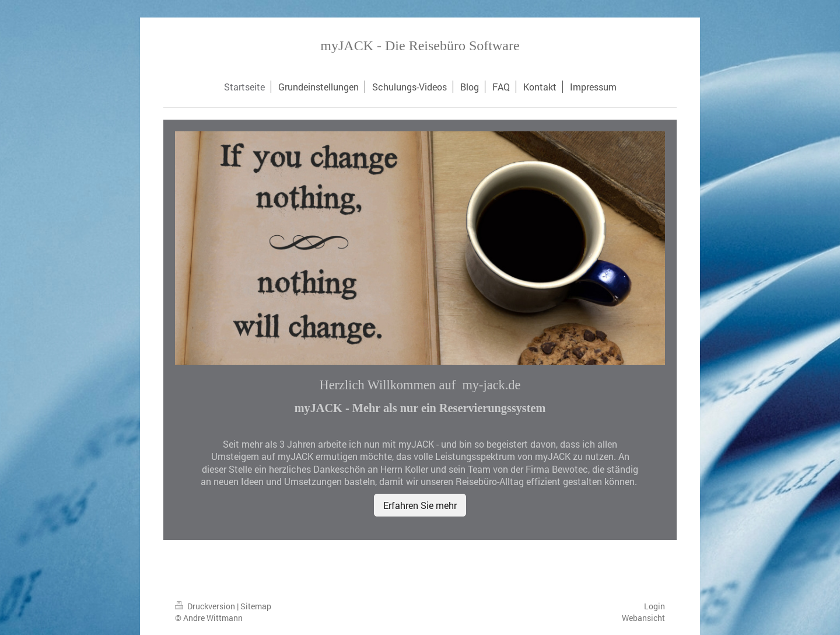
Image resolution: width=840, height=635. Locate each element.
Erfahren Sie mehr (420, 505)
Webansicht (643, 618)
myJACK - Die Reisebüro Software (420, 46)
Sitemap (256, 606)
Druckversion (206, 606)
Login (654, 606)
